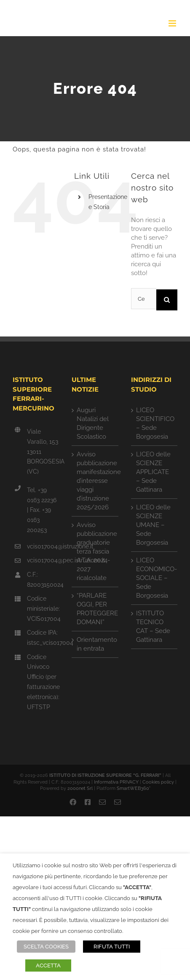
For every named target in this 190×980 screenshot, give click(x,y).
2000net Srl (80, 788)
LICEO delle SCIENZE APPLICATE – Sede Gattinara (153, 472)
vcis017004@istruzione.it (43, 546)
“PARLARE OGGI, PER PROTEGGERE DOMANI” (95, 609)
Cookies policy (158, 782)
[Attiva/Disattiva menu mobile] (173, 23)
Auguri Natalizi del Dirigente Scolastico (93, 423)
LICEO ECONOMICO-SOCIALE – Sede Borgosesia (155, 578)
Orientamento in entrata (95, 644)
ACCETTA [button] (48, 965)
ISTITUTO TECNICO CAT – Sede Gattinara (153, 626)
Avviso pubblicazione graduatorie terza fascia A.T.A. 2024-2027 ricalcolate (95, 551)
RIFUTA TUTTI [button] (112, 947)
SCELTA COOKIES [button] (46, 947)
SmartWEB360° (134, 788)
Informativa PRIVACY (116, 782)
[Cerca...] (144, 299)
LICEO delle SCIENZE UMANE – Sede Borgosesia (153, 525)
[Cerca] (167, 300)
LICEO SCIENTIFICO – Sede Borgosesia (155, 423)
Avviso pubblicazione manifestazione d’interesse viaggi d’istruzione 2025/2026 (95, 481)
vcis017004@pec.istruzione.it (43, 560)
